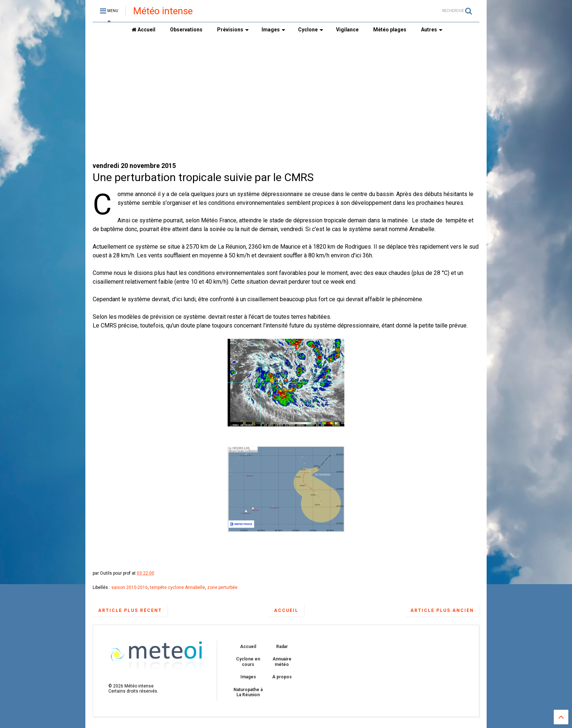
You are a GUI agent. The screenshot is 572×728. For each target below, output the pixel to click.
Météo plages (390, 30)
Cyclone (311, 30)
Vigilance (347, 30)
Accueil (144, 30)
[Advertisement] (286, 99)
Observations (186, 30)
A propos (282, 677)
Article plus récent (130, 610)
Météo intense (163, 11)
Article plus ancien (442, 610)
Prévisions (233, 30)
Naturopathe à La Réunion (248, 692)
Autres (432, 30)
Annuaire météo (282, 662)
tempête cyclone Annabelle (177, 587)
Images (273, 30)
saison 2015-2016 (130, 587)
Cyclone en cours (248, 662)
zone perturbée (222, 587)
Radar (282, 647)
